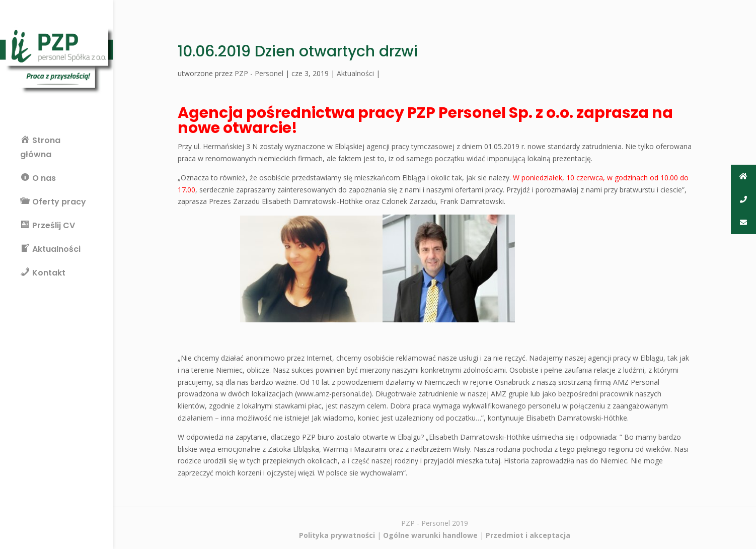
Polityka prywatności (337, 535)
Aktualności (355, 73)
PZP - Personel (259, 73)
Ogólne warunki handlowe (430, 535)
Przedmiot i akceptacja (528, 535)
